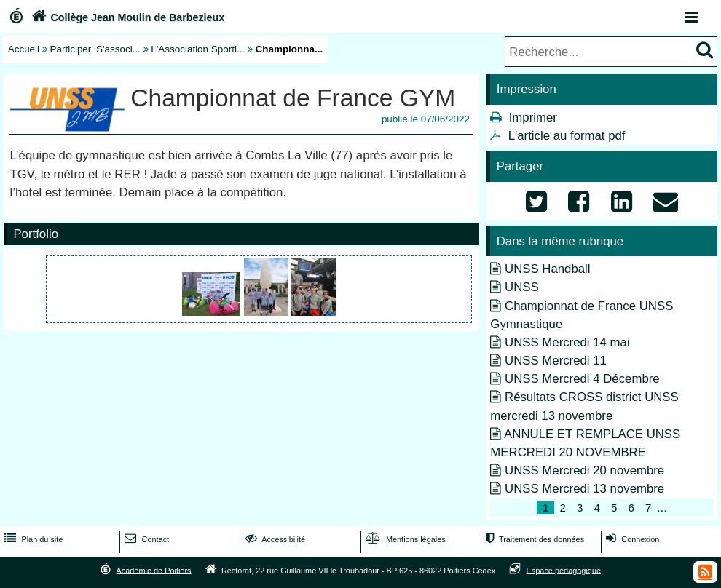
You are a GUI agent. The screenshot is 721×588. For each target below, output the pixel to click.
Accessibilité (274, 539)
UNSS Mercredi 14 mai (567, 342)
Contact (145, 539)
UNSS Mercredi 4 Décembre (582, 379)
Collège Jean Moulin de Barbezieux (126, 17)
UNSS (522, 287)
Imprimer (533, 118)
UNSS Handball (548, 269)
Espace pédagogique (564, 570)
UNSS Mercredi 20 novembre (584, 470)
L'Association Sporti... (198, 49)
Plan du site (32, 539)
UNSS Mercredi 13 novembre (584, 489)
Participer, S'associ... (95, 49)
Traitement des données (533, 539)
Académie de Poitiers (153, 570)
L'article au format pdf (567, 136)
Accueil (24, 49)
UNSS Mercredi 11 (556, 361)
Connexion (631, 539)
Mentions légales (404, 539)
